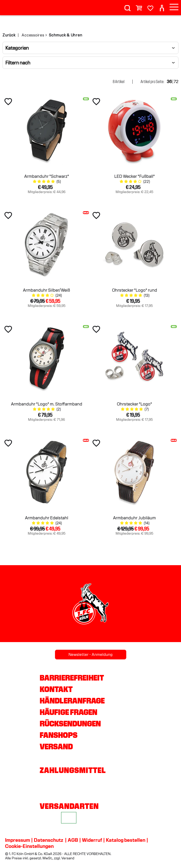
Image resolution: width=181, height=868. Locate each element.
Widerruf (92, 840)
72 (176, 82)
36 (169, 82)
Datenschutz (48, 840)
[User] (162, 6)
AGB (73, 840)
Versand (56, 747)
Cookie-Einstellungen (29, 846)
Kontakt (56, 689)
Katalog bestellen (126, 840)
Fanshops (59, 735)
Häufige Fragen (68, 712)
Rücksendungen (70, 724)
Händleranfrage (72, 701)
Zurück (9, 35)
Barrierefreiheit (72, 678)
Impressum (18, 840)
